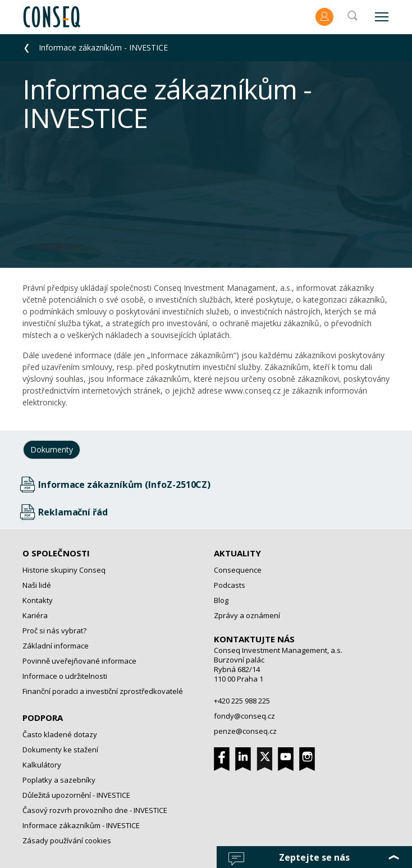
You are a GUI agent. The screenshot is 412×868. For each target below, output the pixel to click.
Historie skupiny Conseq (64, 570)
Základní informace (56, 646)
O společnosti (56, 553)
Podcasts (230, 585)
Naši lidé (37, 585)
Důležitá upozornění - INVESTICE (76, 795)
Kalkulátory (42, 765)
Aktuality (237, 553)
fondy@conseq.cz (244, 716)
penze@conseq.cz (245, 731)
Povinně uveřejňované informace (79, 661)
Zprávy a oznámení (247, 615)
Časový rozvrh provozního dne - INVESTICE (95, 810)
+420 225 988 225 (242, 701)
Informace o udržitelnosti (65, 676)
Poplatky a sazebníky (59, 780)
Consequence (238, 570)
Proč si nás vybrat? (54, 631)
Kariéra (35, 615)
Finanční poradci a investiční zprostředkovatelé (103, 691)
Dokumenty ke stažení (60, 750)
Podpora (43, 718)
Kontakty (38, 600)
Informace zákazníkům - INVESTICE (103, 47)
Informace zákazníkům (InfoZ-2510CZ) (124, 485)
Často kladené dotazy (60, 734)
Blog (221, 600)
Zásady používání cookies (67, 840)
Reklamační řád (73, 512)
